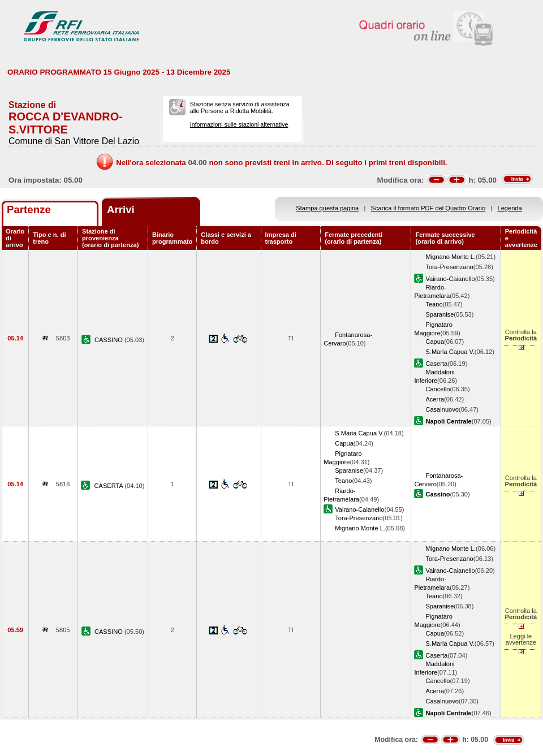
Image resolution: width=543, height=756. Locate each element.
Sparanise (439, 314)
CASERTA (110, 486)
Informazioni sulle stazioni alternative (239, 124)
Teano (434, 304)
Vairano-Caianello (450, 279)
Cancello (438, 389)
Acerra (435, 399)
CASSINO (109, 340)
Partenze (29, 209)
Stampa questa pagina (327, 208)
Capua (435, 342)
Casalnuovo (442, 409)
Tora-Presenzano (449, 267)
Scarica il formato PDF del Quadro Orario (428, 208)
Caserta (436, 364)
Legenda (510, 208)
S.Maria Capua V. (450, 352)
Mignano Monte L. (451, 257)
